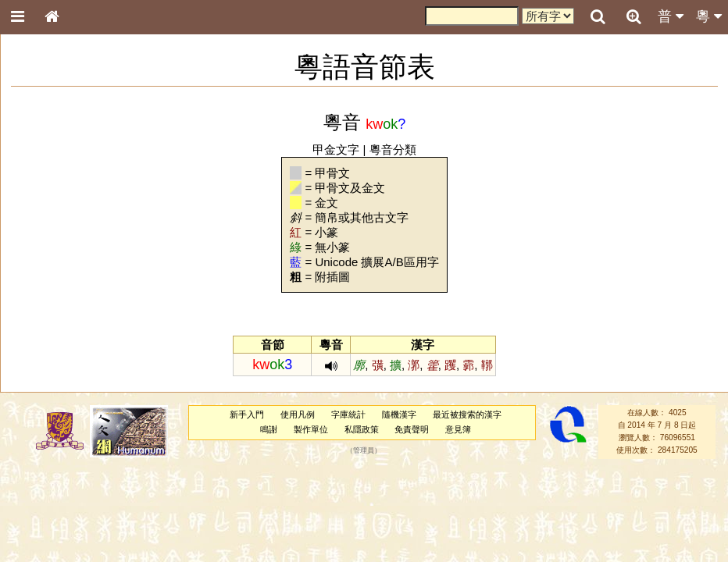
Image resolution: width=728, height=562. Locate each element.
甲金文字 (336, 149)
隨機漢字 (399, 414)
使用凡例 (298, 414)
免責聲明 (412, 429)
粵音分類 (393, 149)
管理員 (364, 450)
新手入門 (247, 414)
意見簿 (458, 429)
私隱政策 (362, 429)
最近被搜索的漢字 (467, 414)
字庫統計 (348, 414)
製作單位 (311, 429)
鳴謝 (269, 429)
